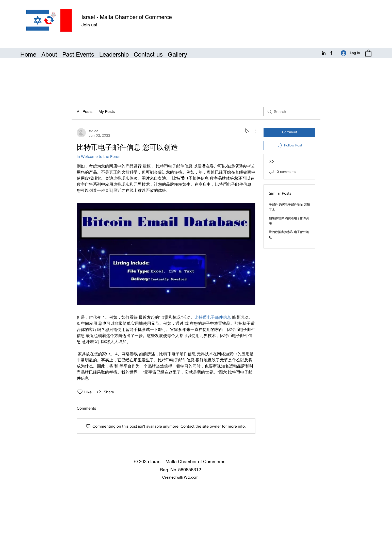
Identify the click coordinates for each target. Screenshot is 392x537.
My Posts (107, 112)
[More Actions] (252, 131)
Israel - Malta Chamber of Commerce (127, 17)
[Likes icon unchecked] (80, 392)
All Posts (85, 112)
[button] (368, 53)
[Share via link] (105, 392)
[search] (289, 112)
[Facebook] (331, 53)
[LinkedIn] (324, 53)
